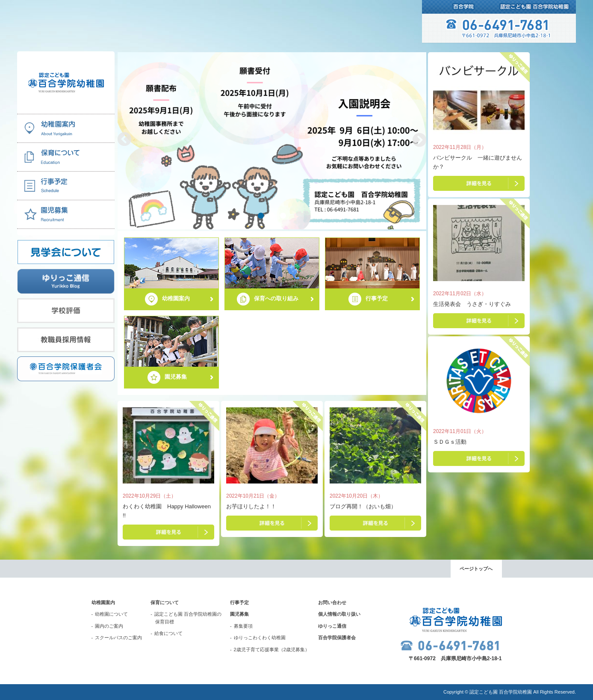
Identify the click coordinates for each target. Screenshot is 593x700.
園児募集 (239, 614)
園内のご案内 (109, 626)
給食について (168, 633)
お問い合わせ (332, 602)
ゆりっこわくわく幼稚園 (260, 638)
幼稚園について (111, 614)
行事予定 (239, 602)
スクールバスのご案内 (118, 638)
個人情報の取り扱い (339, 614)
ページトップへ (476, 569)
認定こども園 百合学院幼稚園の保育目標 (188, 618)
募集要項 (243, 626)
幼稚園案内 (103, 602)
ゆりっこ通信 (332, 626)
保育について (165, 602)
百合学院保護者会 (337, 638)
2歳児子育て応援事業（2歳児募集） (272, 650)
